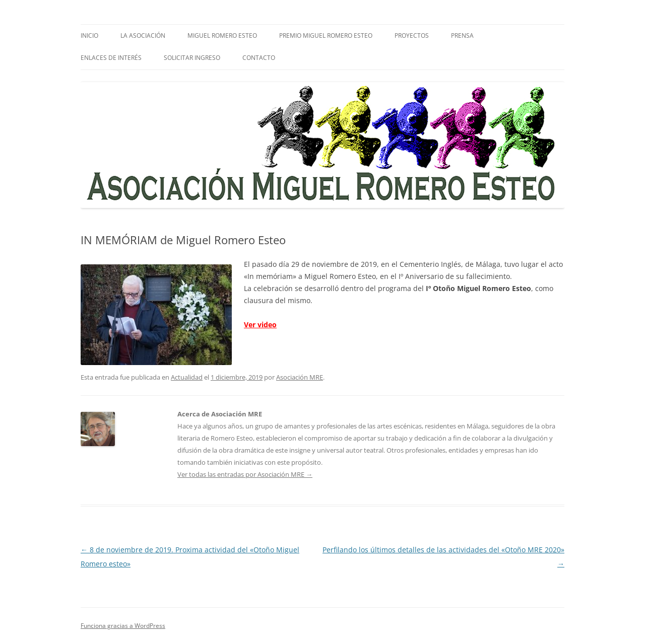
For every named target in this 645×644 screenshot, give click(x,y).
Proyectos (412, 35)
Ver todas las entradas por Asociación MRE (245, 474)
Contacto (259, 58)
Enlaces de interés (111, 58)
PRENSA (462, 35)
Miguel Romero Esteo (222, 35)
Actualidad (187, 377)
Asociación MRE (300, 377)
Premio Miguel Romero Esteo (326, 35)
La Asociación (143, 35)
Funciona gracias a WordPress (123, 626)
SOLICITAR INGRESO (192, 58)
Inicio (89, 35)
